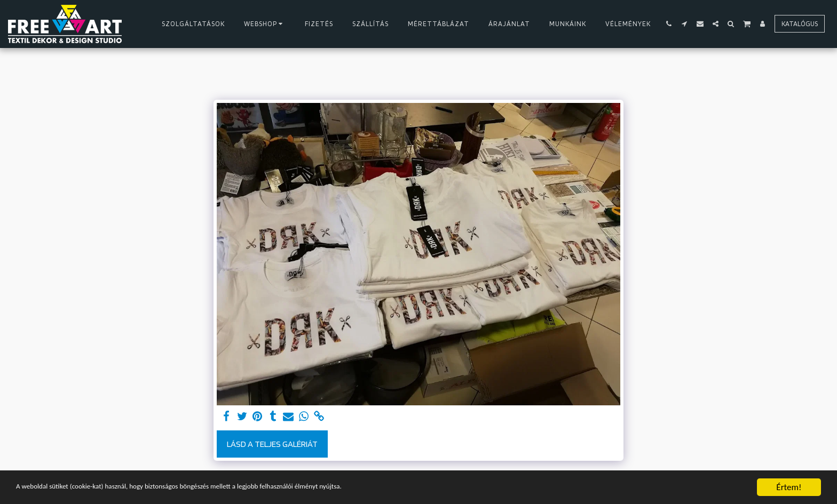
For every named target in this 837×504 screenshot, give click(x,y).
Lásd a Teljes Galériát (272, 444)
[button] (669, 24)
